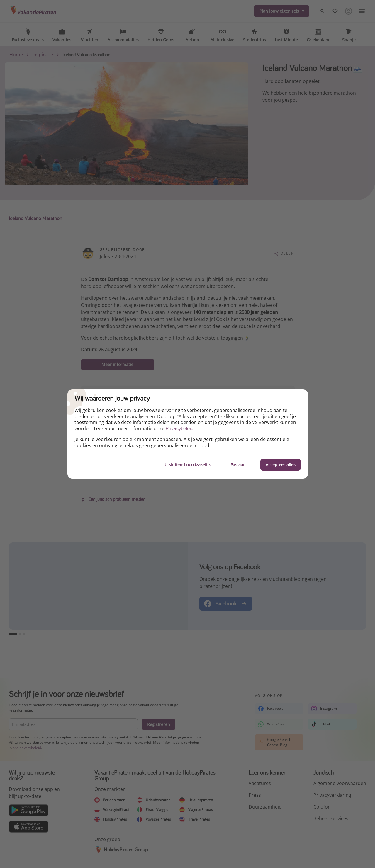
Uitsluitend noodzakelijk (187, 465)
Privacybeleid (180, 429)
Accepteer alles (281, 465)
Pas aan (238, 465)
